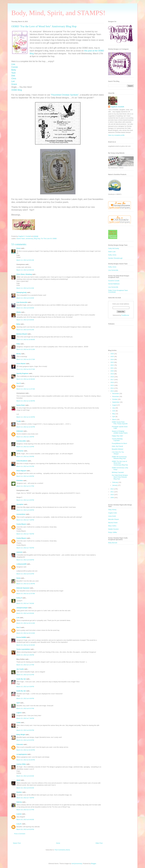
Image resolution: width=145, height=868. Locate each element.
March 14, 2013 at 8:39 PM (25, 560)
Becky (19, 354)
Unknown (20, 431)
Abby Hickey (112, 510)
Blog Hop (37, 239)
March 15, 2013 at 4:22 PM (25, 675)
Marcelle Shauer (114, 519)
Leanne (19, 814)
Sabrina (19, 802)
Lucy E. (19, 824)
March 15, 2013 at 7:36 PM (25, 718)
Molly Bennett (113, 543)
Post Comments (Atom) (62, 850)
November (116, 396)
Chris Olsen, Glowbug (24, 274)
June (114, 411)
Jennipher (20, 504)
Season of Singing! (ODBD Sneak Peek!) (120, 432)
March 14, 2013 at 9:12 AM (25, 288)
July (114, 408)
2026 (112, 354)
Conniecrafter (21, 441)
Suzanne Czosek (114, 281)
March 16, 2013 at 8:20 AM (25, 776)
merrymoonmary (77, 864)
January (115, 485)
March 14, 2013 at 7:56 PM (25, 534)
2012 (112, 489)
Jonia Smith (112, 516)
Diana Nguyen (21, 471)
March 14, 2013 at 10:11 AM (26, 349)
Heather (19, 792)
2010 (112, 495)
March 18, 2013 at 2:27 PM (25, 810)
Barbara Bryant (22, 334)
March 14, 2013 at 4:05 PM (25, 476)
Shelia (19, 312)
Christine (20, 481)
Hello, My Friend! (117, 446)
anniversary (29, 239)
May (114, 414)
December (116, 393)
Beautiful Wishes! (117, 449)
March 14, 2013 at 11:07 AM (26, 389)
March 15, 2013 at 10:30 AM (26, 645)
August (115, 405)
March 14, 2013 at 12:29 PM (26, 417)
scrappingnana (22, 754)
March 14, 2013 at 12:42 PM (26, 427)
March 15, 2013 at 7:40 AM (25, 603)
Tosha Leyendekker (23, 649)
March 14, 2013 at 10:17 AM (26, 359)
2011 (112, 492)
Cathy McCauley (114, 248)
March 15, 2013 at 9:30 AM (25, 613)
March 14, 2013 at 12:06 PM (26, 401)
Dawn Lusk (112, 252)
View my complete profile (116, 135)
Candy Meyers (21, 524)
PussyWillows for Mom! (119, 443)
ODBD (55, 239)
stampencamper (22, 608)
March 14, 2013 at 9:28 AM (25, 320)
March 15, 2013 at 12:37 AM (26, 594)
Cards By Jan (21, 679)
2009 (112, 498)
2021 (112, 368)
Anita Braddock (22, 461)
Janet (18, 780)
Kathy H (19, 598)
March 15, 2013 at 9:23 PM (25, 740)
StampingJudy (22, 292)
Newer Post (17, 843)
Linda (18, 723)
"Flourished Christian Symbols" (65, 95)
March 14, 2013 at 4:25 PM (25, 500)
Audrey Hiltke (21, 764)
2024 (112, 359)
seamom (19, 552)
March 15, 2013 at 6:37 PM (25, 708)
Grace (19, 248)
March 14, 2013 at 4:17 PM (25, 486)
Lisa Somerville (22, 302)
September (116, 402)
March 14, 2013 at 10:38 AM (26, 379)
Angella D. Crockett (117, 107)
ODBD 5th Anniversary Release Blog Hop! (119, 458)
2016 (112, 382)
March (115, 419)
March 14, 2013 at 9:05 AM (25, 270)
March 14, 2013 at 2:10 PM (25, 447)
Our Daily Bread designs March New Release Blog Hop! (120, 477)
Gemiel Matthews (114, 284)
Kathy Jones (112, 255)
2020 (112, 371)
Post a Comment (20, 834)
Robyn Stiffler (113, 532)
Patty (18, 344)
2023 (112, 362)
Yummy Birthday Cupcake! (117, 440)
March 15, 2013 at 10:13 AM (26, 633)
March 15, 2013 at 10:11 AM (26, 623)
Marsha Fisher (113, 523)
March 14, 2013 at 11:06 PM (26, 584)
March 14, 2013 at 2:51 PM (25, 466)
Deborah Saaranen (23, 588)
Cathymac (20, 451)
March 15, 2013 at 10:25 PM (26, 760)
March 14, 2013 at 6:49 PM (25, 510)
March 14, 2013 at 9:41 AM (25, 330)
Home (58, 843)
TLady (19, 421)
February (115, 482)
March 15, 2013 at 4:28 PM (25, 687)
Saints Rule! (21, 405)
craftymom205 (21, 564)
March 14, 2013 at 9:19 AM (25, 298)
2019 (112, 374)
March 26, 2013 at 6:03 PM (25, 829)
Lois (18, 618)
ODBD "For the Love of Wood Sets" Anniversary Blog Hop (120, 463)
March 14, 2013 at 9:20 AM (25, 308)
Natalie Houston (113, 529)
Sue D (19, 383)
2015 (112, 385)
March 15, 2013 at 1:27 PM (25, 665)
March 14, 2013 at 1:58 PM (25, 437)
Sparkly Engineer (22, 373)
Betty (18, 324)
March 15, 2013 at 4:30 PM (25, 698)
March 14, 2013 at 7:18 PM (25, 520)
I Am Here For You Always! (118, 453)
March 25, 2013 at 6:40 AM (25, 820)
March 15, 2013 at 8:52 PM (25, 730)
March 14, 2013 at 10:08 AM (26, 339)
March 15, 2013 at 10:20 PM (26, 750)
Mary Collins (112, 526)
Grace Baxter (21, 364)
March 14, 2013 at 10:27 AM (26, 369)
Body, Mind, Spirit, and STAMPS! (58, 13)
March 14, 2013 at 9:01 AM (25, 260)
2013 (112, 391)
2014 (112, 388)
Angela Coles (113, 513)
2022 (112, 365)
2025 (112, 357)
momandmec (21, 514)
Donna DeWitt (21, 637)
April (18, 703)
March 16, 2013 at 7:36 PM (25, 798)
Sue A (18, 627)
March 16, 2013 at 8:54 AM (25, 788)
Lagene (19, 713)
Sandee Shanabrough (115, 258)
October (115, 399)
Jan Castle (20, 669)
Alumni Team (21, 239)
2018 (112, 377)
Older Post (99, 843)
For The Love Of (46, 239)
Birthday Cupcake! (118, 472)
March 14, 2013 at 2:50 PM (25, 456)
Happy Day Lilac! (117, 436)
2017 (112, 380)
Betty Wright (21, 735)
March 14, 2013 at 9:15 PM (25, 574)
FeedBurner (125, 315)
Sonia (18, 578)
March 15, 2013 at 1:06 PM (25, 655)
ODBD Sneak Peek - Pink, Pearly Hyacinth (120, 423)
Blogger (94, 864)
